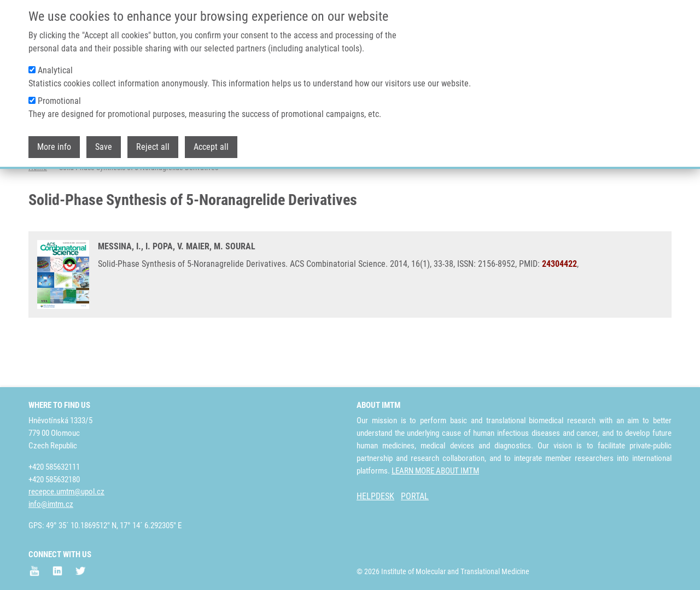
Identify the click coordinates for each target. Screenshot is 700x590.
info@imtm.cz (51, 504)
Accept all (211, 147)
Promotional (59, 101)
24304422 (559, 307)
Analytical (55, 70)
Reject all (153, 147)
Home (38, 211)
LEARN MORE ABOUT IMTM (435, 471)
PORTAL (415, 496)
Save (104, 147)
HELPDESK (375, 496)
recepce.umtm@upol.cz (66, 492)
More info (54, 147)
